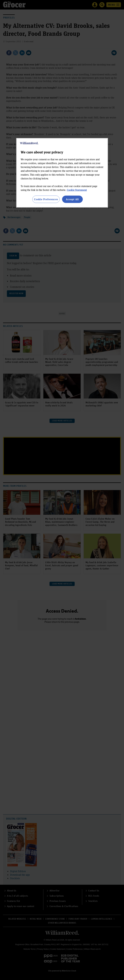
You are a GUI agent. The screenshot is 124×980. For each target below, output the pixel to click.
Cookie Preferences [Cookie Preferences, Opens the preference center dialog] (46, 199)
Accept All (72, 199)
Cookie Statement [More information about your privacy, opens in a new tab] (77, 190)
